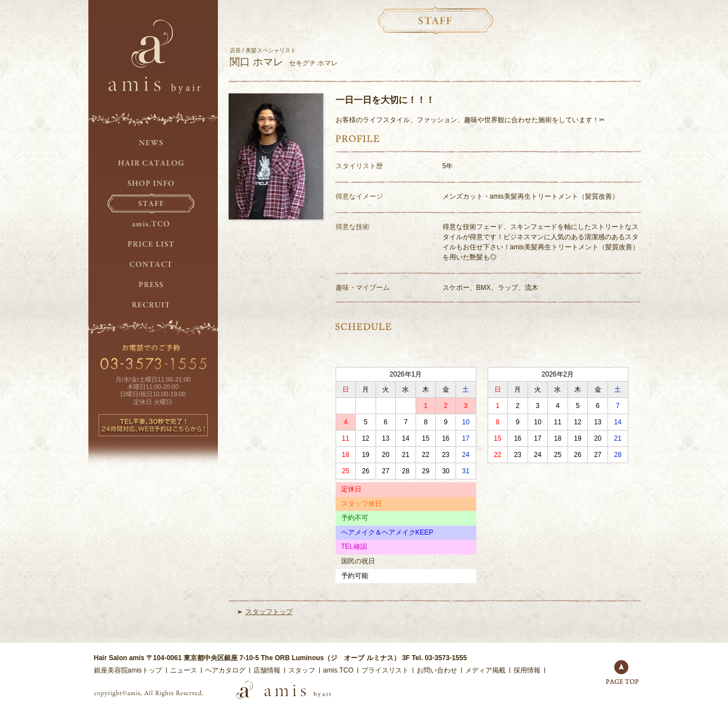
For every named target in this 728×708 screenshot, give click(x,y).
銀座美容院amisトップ (128, 670)
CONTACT (153, 265)
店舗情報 (267, 670)
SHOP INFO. (153, 183)
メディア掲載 (485, 670)
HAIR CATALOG (153, 163)
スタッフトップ (269, 612)
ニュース (184, 670)
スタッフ (302, 670)
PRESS (153, 285)
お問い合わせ (437, 670)
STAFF (153, 204)
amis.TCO (153, 224)
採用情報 (527, 670)
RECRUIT (153, 305)
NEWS (153, 143)
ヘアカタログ (225, 670)
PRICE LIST (153, 244)
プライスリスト (385, 670)
